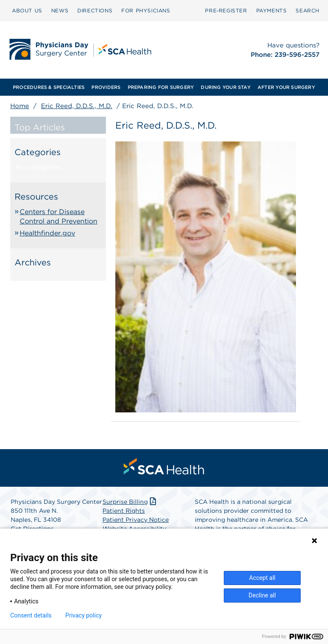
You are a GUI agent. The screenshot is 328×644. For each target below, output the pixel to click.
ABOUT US (27, 10)
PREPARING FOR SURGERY (161, 87)
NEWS (60, 10)
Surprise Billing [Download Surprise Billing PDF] (130, 502)
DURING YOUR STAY (226, 87)
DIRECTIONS (95, 10)
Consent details (31, 615)
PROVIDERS (106, 87)
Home (20, 106)
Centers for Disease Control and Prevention (59, 216)
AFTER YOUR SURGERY (286, 87)
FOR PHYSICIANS (146, 10)
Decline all (262, 595)
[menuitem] (27, 11)
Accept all (262, 578)
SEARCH (307, 10)
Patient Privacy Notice (136, 520)
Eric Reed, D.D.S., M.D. (77, 106)
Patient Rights (124, 511)
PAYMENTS (272, 10)
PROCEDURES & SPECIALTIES (49, 87)
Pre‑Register (226, 10)
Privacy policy (83, 615)
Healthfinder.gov (47, 233)
